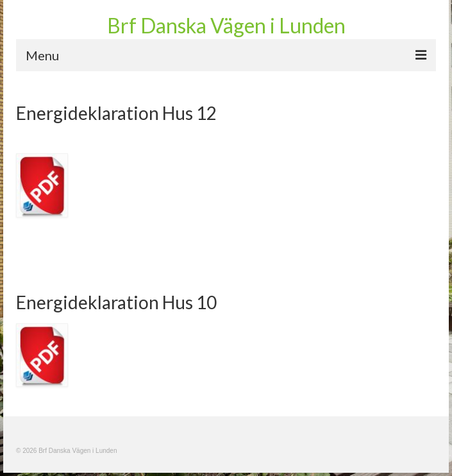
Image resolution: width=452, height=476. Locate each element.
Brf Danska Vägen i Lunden (226, 25)
